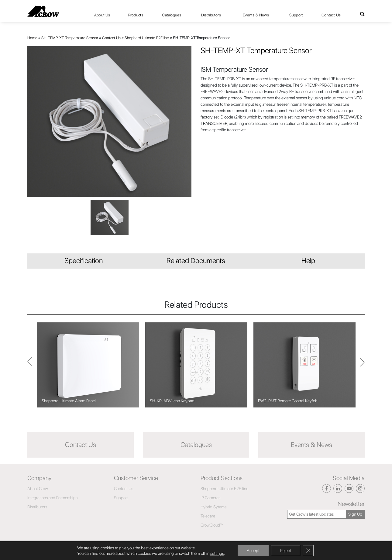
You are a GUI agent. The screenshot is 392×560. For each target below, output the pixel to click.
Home (32, 38)
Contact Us (331, 15)
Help (308, 261)
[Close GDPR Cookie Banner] (308, 551)
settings (217, 553)
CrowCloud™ (212, 525)
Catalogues (172, 15)
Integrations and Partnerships (52, 498)
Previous (362, 365)
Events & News (256, 15)
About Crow (38, 489)
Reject (286, 551)
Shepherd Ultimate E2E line (147, 38)
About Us (102, 15)
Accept (253, 551)
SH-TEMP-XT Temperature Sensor (70, 38)
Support (296, 15)
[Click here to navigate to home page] (43, 11)
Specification (84, 261)
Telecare (208, 516)
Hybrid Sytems (213, 507)
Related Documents (196, 261)
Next (30, 365)
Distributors (211, 15)
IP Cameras (210, 498)
